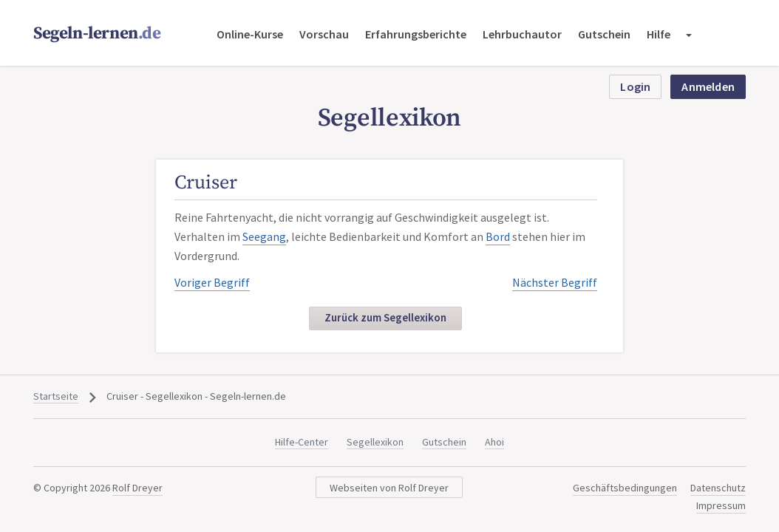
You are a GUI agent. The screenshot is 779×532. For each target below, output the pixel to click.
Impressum (721, 505)
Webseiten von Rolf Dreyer (389, 488)
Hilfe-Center (302, 442)
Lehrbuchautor (522, 34)
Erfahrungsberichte (416, 34)
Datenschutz (718, 488)
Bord (498, 236)
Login (635, 86)
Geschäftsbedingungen (625, 488)
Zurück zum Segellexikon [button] (385, 317)
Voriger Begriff (212, 282)
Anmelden (708, 86)
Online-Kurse (250, 34)
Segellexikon (375, 442)
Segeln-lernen (97, 34)
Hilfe (659, 34)
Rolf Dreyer (137, 488)
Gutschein (604, 34)
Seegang (264, 236)
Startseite (56, 396)
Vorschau (324, 34)
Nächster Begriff (555, 282)
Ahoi (494, 442)
